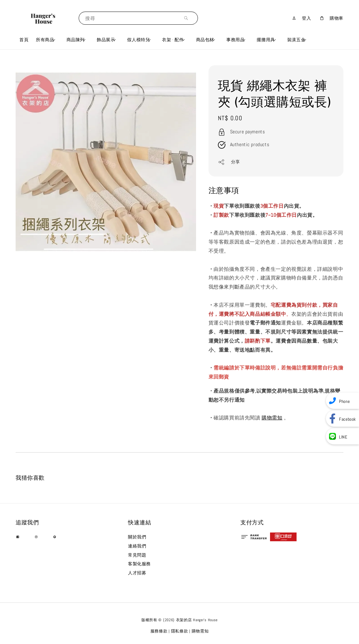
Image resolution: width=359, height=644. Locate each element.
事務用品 (235, 40)
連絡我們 (137, 546)
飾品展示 (106, 40)
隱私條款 (180, 631)
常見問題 (137, 555)
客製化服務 (139, 564)
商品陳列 (76, 40)
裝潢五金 (296, 40)
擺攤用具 (266, 40)
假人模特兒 (138, 40)
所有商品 (45, 40)
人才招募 (137, 573)
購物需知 (272, 418)
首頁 (24, 40)
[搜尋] (188, 18)
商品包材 (205, 40)
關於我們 (137, 537)
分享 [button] (229, 162)
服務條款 (159, 631)
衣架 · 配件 (173, 40)
